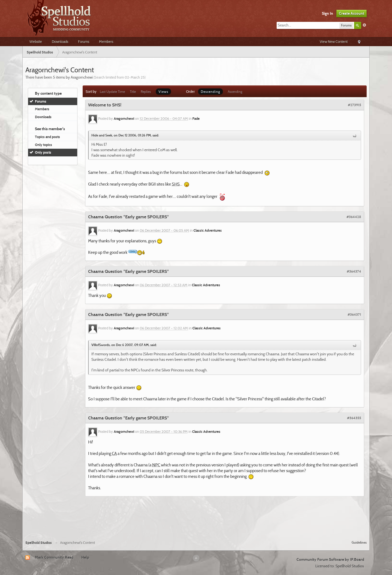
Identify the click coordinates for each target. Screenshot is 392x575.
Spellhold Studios (39, 543)
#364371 (354, 314)
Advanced (364, 25)
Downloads (60, 41)
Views (163, 92)
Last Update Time (112, 92)
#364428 (354, 217)
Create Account (351, 13)
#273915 (354, 105)
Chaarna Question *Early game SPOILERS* (128, 217)
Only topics (44, 145)
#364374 (354, 271)
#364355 (354, 418)
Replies (146, 92)
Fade (196, 119)
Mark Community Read (54, 557)
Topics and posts (47, 137)
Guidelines (359, 542)
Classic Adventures (208, 230)
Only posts (43, 152)
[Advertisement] (196, 521)
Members (106, 41)
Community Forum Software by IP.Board (330, 559)
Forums (84, 41)
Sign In (327, 13)
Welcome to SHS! (105, 105)
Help (85, 557)
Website (36, 41)
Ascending (235, 92)
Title (133, 92)
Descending (210, 92)
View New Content (334, 41)
